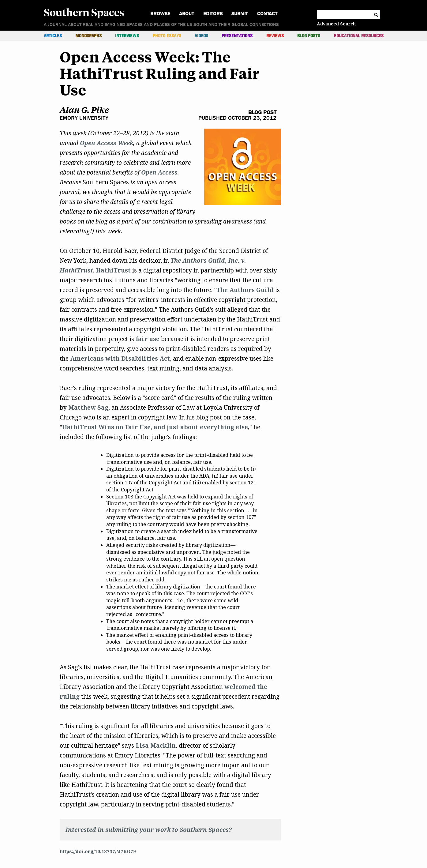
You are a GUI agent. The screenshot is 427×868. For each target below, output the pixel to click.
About (187, 14)
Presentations (237, 36)
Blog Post (262, 113)
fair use (148, 339)
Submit (240, 14)
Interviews (127, 36)
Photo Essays (167, 36)
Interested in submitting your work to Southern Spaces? (149, 830)
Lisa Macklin (156, 746)
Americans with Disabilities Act (120, 359)
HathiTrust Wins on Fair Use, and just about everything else (155, 427)
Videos (201, 36)
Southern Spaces (84, 12)
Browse (160, 14)
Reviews (275, 36)
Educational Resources (359, 36)
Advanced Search (336, 24)
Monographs (88, 36)
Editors (213, 14)
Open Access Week (107, 143)
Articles (53, 36)
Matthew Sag (88, 408)
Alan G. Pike (84, 110)
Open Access (159, 172)
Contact (267, 14)
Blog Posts (309, 36)
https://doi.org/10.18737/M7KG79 (98, 851)
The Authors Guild (245, 290)
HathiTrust (113, 270)
